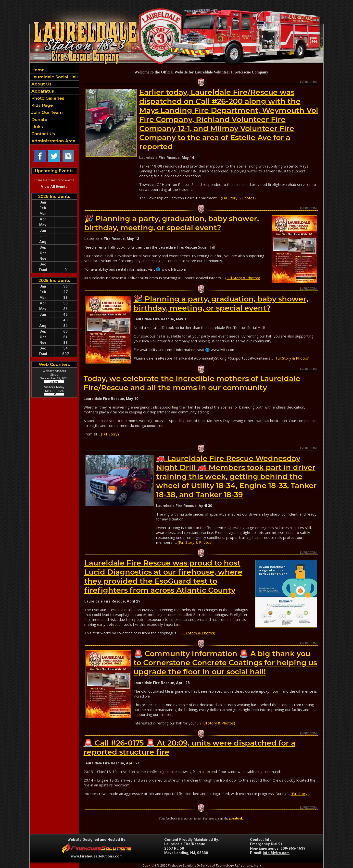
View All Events (54, 187)
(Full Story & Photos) (238, 198)
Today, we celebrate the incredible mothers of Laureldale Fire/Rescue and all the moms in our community (192, 383)
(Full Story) (110, 434)
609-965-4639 (293, 848)
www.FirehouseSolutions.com (97, 856)
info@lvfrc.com (276, 853)
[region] (54, 105)
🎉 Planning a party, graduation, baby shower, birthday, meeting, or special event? (172, 223)
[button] (54, 84)
